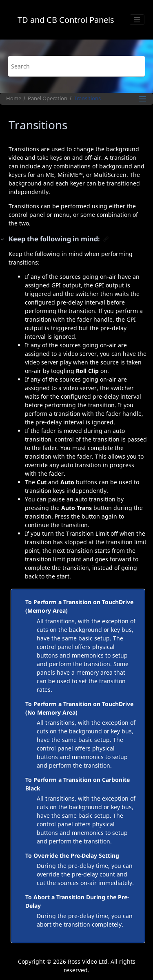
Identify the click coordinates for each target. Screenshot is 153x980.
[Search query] (77, 66)
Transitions (87, 98)
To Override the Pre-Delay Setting (72, 855)
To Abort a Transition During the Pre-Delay (77, 901)
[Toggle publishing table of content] (143, 99)
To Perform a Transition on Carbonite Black (78, 784)
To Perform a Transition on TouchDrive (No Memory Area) (79, 708)
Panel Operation (48, 98)
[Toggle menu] (137, 20)
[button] (3, 239)
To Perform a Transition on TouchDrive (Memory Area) (79, 606)
